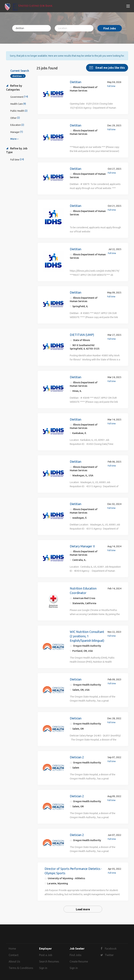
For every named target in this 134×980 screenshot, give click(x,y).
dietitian (17, 76)
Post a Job (46, 955)
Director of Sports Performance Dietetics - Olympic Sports (73, 871)
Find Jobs (110, 28)
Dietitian (76, 82)
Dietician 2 (77, 757)
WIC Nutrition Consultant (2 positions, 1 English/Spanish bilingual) (87, 636)
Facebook (111, 948)
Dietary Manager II (82, 546)
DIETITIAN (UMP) (82, 334)
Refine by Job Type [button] (17, 150)
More (13, 139)
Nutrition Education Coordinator (83, 590)
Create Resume (79, 961)
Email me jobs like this (110, 67)
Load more (83, 909)
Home (12, 948)
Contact (14, 955)
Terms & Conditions (21, 968)
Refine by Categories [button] (14, 87)
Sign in (43, 968)
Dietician (76, 679)
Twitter (109, 955)
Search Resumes (49, 961)
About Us (14, 961)
